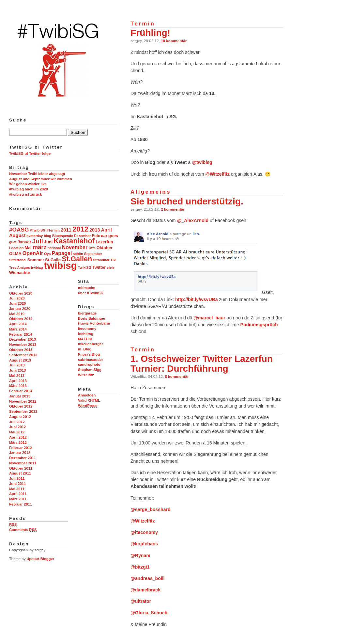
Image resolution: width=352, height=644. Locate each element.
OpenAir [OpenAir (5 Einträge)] (33, 253)
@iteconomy (144, 532)
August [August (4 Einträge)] (17, 235)
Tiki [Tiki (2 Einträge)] (114, 260)
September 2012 (23, 411)
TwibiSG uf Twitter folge (30, 153)
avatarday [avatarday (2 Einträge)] (35, 236)
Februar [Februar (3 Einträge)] (99, 236)
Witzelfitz (86, 375)
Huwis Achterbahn (94, 323)
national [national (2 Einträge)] (54, 248)
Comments (23, 530)
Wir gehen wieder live (28, 184)
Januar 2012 (20, 453)
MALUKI (85, 339)
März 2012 (18, 443)
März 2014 (18, 329)
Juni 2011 (17, 484)
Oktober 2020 (21, 293)
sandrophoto (89, 364)
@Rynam (140, 555)
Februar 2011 (21, 504)
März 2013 (18, 386)
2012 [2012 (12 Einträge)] (80, 229)
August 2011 (20, 473)
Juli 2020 (17, 298)
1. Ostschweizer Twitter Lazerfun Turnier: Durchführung (202, 363)
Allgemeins (151, 192)
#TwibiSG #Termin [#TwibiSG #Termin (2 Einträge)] (45, 230)
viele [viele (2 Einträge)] (111, 267)
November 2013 (23, 345)
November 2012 (23, 401)
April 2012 (18, 437)
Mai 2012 (17, 432)
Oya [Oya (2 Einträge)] (47, 254)
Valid (89, 400)
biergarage (87, 313)
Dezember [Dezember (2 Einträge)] (82, 236)
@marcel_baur (209, 318)
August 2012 (20, 417)
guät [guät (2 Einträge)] (13, 242)
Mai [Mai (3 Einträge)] (28, 248)
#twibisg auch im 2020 (29, 189)
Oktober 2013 (21, 350)
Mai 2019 (17, 314)
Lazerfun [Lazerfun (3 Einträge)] (104, 242)
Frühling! (150, 33)
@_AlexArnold (193, 220)
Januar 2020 (20, 309)
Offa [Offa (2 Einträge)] (92, 248)
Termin (143, 24)
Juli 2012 (17, 422)
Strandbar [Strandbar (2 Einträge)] (101, 260)
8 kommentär (177, 376)
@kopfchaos (144, 544)
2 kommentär (173, 209)
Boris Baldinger (92, 318)
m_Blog (85, 349)
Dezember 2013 (23, 339)
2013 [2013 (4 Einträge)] (95, 230)
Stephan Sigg (90, 370)
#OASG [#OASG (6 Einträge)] (19, 230)
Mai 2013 (17, 376)
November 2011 (23, 463)
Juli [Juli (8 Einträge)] (38, 241)
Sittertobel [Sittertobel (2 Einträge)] (18, 260)
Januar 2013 (20, 396)
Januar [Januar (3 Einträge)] (24, 242)
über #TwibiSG (91, 293)
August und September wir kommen (41, 179)
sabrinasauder (91, 360)
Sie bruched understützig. (187, 201)
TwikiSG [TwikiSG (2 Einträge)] (85, 267)
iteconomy (87, 329)
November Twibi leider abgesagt (37, 174)
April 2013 (18, 381)
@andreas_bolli (148, 578)
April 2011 (18, 494)
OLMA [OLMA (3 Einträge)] (15, 254)
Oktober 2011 (21, 468)
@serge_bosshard (151, 509)
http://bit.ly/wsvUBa (197, 299)
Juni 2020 (17, 303)
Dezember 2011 (23, 458)
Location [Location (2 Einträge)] (16, 248)
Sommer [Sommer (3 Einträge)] (36, 260)
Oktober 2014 (21, 319)
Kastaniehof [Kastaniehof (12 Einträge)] (74, 241)
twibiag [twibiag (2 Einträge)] (37, 267)
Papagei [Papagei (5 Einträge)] (62, 253)
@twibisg (202, 162)
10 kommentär (174, 41)
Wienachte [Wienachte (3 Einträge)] (20, 273)
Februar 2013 (21, 391)
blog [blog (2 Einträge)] (47, 236)
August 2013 (20, 360)
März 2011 (18, 499)
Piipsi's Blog (89, 354)
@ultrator (141, 601)
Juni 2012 (17, 427)
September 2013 (23, 355)
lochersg (86, 334)
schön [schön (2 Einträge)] (78, 254)
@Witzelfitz (217, 174)
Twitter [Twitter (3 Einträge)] (99, 267)
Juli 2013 (17, 365)
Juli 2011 (17, 478)
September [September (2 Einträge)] (93, 254)
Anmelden (87, 395)
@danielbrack (145, 590)
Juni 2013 (17, 370)
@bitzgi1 (140, 567)
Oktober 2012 (21, 406)
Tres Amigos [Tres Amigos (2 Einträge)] (20, 267)
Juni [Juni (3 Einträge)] (48, 242)
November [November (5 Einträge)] (75, 247)
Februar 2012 (21, 448)
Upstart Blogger (40, 559)
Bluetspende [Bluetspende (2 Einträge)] (63, 236)
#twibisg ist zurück (26, 194)
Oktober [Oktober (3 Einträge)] (105, 248)
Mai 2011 (17, 489)
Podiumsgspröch (259, 325)
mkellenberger (91, 344)
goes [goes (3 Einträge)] (113, 236)
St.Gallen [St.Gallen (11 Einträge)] (77, 259)
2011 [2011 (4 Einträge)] (66, 230)
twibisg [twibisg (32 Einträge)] (61, 265)
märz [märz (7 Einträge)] (39, 247)
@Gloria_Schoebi (150, 613)
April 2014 (18, 324)
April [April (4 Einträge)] (107, 230)
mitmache (87, 288)
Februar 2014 (21, 334)
